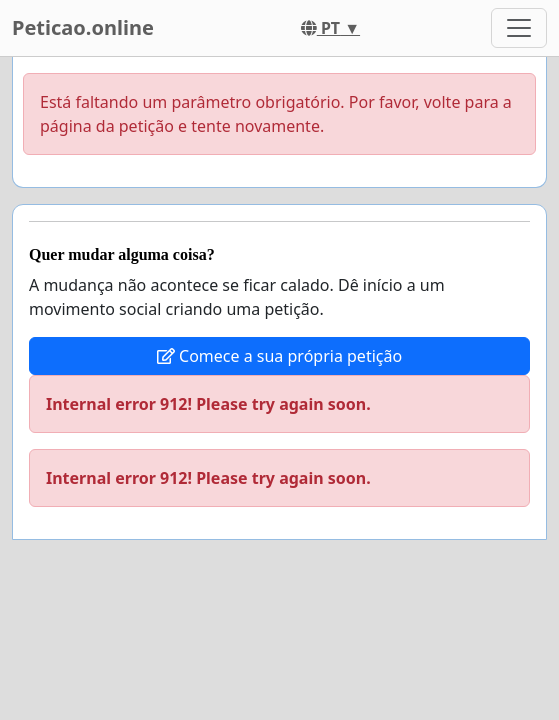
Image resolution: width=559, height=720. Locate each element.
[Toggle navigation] (519, 28)
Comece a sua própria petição (279, 356)
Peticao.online (83, 27)
